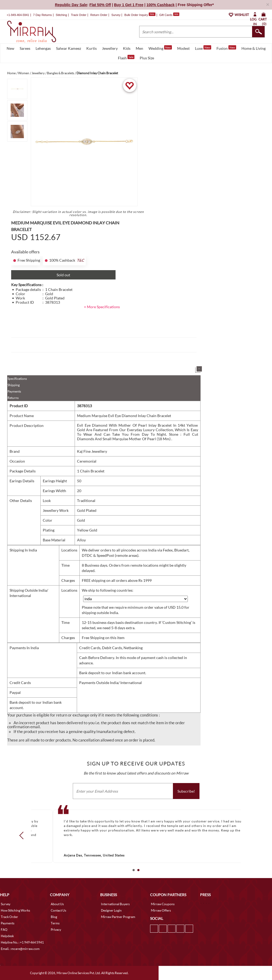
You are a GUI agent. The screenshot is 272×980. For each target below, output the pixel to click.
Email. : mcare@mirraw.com (20, 949)
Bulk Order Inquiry (136, 15)
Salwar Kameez (69, 48)
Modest (183, 48)
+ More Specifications (102, 307)
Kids (127, 48)
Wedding (160, 48)
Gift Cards (169, 15)
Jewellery (110, 48)
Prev (23, 835)
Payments (14, 391)
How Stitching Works (15, 910)
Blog (54, 917)
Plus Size (147, 58)
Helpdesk (7, 936)
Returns (13, 398)
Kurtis (92, 48)
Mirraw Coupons (163, 904)
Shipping (14, 385)
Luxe (203, 48)
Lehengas (43, 48)
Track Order (79, 15)
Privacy (56, 930)
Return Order (99, 15)
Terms (55, 923)
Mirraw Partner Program (118, 917)
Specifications (17, 379)
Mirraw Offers (161, 910)
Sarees (25, 48)
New (10, 48)
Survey (116, 15)
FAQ (4, 930)
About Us (57, 904)
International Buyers (115, 904)
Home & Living (254, 48)
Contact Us (58, 910)
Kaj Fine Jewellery (92, 451)
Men (139, 48)
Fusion (226, 48)
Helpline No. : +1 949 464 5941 (22, 942)
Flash (126, 57)
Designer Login (111, 910)
